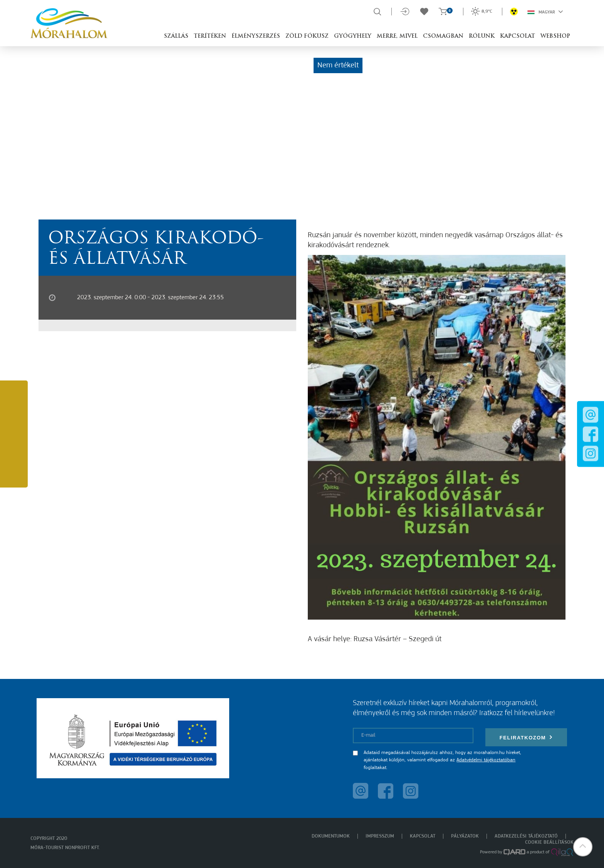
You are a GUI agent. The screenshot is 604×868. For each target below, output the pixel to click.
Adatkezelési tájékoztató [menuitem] (526, 836)
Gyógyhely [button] (353, 36)
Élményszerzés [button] (256, 36)
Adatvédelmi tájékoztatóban (486, 760)
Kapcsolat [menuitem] (423, 836)
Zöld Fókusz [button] (307, 36)
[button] (583, 847)
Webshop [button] (555, 36)
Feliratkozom (526, 737)
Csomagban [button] (443, 36)
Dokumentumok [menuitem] (331, 836)
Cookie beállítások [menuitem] (549, 842)
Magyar (545, 12)
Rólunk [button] (482, 36)
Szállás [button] (176, 36)
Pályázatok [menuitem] (465, 836)
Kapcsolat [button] (518, 36)
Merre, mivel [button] (397, 36)
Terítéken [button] (210, 36)
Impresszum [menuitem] (380, 836)
